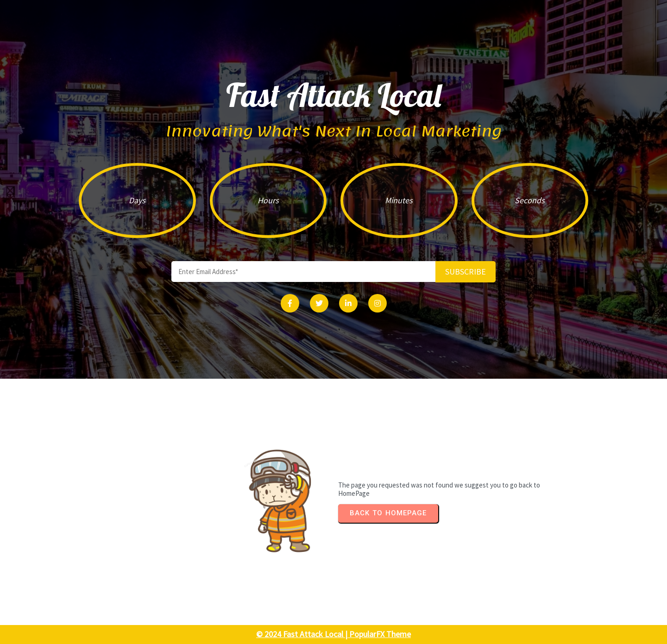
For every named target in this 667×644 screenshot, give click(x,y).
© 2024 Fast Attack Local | (303, 634)
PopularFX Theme (380, 634)
